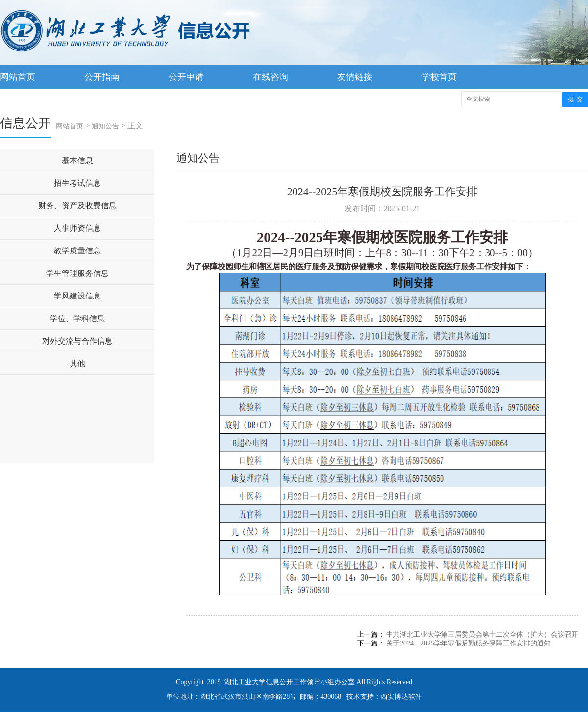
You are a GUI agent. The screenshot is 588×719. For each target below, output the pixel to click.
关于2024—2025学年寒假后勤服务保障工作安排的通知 (468, 643)
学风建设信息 (77, 296)
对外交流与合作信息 (77, 341)
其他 (77, 363)
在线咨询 (270, 77)
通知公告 (105, 126)
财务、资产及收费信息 (77, 206)
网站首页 (18, 77)
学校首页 (439, 77)
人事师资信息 (77, 228)
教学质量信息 (77, 251)
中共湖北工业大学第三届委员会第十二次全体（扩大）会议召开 (482, 634)
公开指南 (102, 77)
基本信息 (77, 161)
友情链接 (355, 77)
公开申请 (186, 77)
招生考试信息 (77, 183)
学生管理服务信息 (77, 273)
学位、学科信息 (77, 318)
